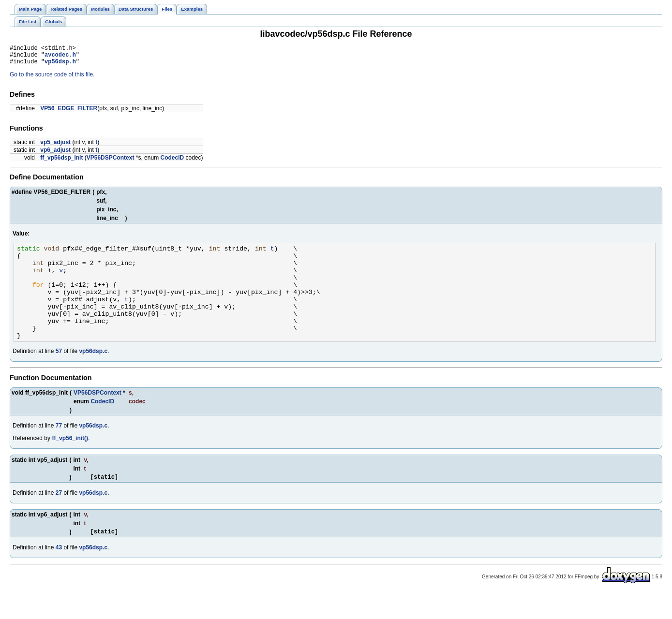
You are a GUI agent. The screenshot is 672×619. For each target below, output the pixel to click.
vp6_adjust (55, 154)
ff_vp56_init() (70, 461)
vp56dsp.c (93, 374)
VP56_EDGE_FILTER (69, 113)
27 (59, 517)
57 (59, 374)
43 (59, 574)
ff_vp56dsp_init (61, 162)
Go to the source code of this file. (52, 79)
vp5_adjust (55, 147)
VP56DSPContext (111, 162)
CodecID (172, 162)
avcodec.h (60, 57)
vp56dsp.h (60, 66)
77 (59, 449)
